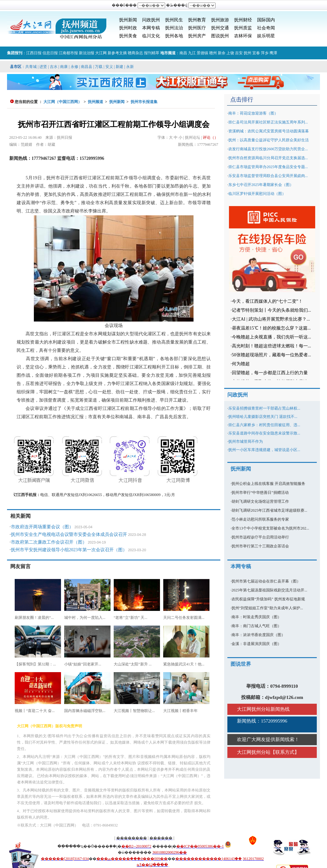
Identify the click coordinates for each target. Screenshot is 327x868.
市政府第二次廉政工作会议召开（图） (49, 542)
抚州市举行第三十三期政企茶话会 (260, 546)
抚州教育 (197, 20)
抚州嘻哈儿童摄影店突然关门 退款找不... (263, 417)
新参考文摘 (117, 53)
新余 (222, 53)
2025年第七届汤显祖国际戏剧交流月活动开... (269, 590)
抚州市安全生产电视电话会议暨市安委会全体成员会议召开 (69, 534)
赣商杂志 (135, 53)
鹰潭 (273, 53)
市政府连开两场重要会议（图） (42, 527)
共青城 (31, 67)
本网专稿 (151, 28)
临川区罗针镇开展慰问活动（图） (257, 194)
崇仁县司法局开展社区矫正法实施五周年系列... (268, 122)
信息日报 (50, 53)
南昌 (183, 53)
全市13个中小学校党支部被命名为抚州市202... (270, 528)
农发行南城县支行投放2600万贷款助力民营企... (268, 149)
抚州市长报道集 (144, 102)
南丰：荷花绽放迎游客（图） (253, 113)
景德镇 (202, 53)
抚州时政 (128, 28)
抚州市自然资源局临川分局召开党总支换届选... (268, 158)
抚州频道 (95, 102)
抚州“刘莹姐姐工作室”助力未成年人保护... (267, 608)
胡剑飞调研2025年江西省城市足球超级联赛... (269, 510)
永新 (130, 67)
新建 (119, 67)
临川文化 (151, 36)
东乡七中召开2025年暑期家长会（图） (261, 185)
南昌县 (87, 67)
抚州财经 (243, 20)
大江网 (101, 53)
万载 (99, 67)
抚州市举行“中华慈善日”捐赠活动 (260, 493)
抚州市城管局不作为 (246, 441)
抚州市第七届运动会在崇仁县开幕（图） (266, 581)
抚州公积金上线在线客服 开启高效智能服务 (268, 484)
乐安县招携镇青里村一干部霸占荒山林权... (264, 408)
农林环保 (243, 36)
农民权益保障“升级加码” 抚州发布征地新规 (268, 599)
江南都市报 (68, 53)
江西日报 (34, 53)
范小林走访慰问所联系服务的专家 (260, 519)
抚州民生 (174, 20)
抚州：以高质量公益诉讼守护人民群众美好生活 (269, 140)
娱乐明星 (266, 36)
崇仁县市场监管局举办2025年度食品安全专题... (268, 167)
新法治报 (87, 53)
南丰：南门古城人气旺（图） (256, 626)
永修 (74, 67)
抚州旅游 (220, 20)
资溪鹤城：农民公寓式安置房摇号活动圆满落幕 (269, 131)
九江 (192, 53)
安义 (109, 67)
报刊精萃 (152, 53)
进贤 (43, 67)
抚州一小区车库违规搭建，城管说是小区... (264, 450)
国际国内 (266, 20)
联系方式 (285, 752)
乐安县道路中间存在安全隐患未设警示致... (264, 433)
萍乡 (265, 53)
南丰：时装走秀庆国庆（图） (256, 617)
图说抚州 (220, 36)
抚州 (247, 53)
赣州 (213, 53)
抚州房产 (197, 36)
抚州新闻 (128, 20)
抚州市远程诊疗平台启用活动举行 (260, 537)
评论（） (210, 137)
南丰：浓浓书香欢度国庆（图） (258, 635)
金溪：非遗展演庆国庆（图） (256, 644)
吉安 (239, 53)
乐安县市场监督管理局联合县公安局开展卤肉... (268, 176)
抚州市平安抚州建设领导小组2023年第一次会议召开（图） (69, 550)
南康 (64, 67)
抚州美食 (128, 36)
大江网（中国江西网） (63, 102)
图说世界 (241, 664)
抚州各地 (174, 36)
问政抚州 (151, 20)
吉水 (54, 67)
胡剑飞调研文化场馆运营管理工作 (260, 501)
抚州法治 (174, 28)
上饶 (230, 53)
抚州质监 (243, 28)
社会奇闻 (266, 28)
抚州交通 (220, 28)
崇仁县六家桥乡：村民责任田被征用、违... (264, 425)
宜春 (256, 53)
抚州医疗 (197, 28)
